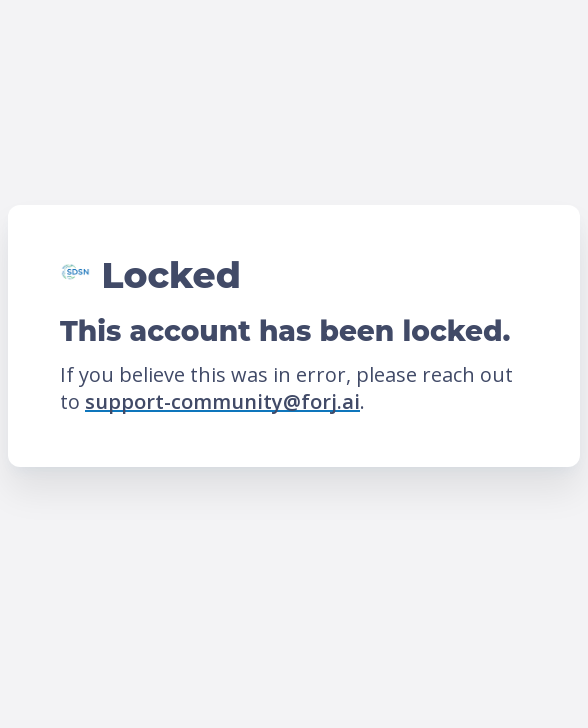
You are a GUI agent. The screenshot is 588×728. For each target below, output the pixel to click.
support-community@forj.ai (222, 401)
